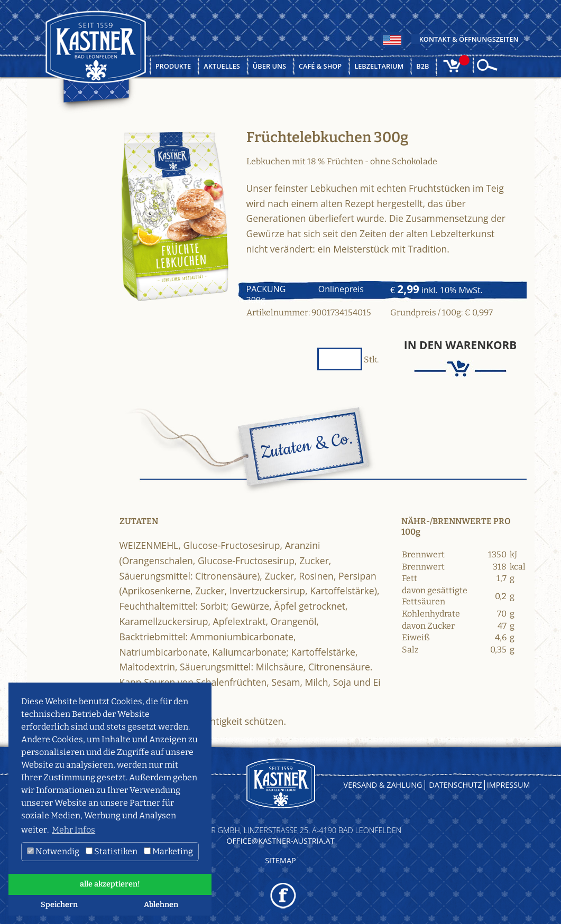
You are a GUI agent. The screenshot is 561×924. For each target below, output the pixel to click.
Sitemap (280, 860)
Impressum (509, 785)
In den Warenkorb (460, 345)
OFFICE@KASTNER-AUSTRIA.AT (280, 841)
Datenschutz (456, 785)
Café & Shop (320, 66)
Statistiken (112, 851)
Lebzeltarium (379, 66)
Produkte (173, 66)
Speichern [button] (59, 905)
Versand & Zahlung (383, 785)
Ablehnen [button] (161, 905)
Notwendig (53, 851)
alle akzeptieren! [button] (110, 884)
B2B (422, 66)
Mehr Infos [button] (73, 830)
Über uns (269, 66)
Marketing (168, 851)
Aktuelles (222, 66)
